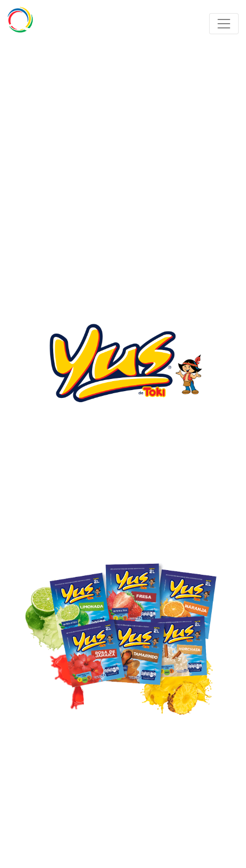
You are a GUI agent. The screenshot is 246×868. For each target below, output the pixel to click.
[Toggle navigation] (224, 24)
